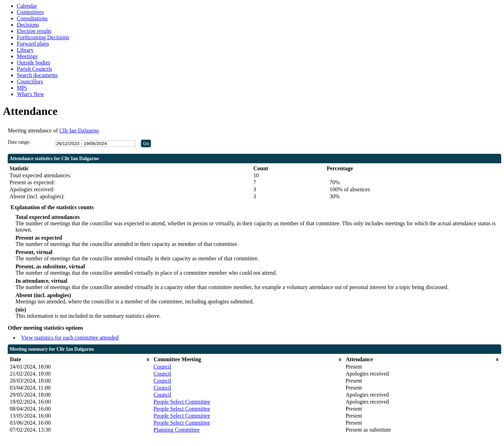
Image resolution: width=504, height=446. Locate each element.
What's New (30, 94)
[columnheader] (80, 360)
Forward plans (33, 44)
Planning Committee (177, 430)
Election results (34, 31)
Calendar (27, 6)
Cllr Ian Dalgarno (79, 131)
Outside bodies (34, 63)
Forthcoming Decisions (43, 37)
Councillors (30, 81)
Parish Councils (34, 69)
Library (25, 50)
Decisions (28, 25)
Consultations (32, 18)
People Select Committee (182, 402)
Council (163, 367)
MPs (22, 88)
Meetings (27, 56)
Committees (30, 12)
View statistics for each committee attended (70, 338)
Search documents (37, 75)
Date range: (19, 142)
